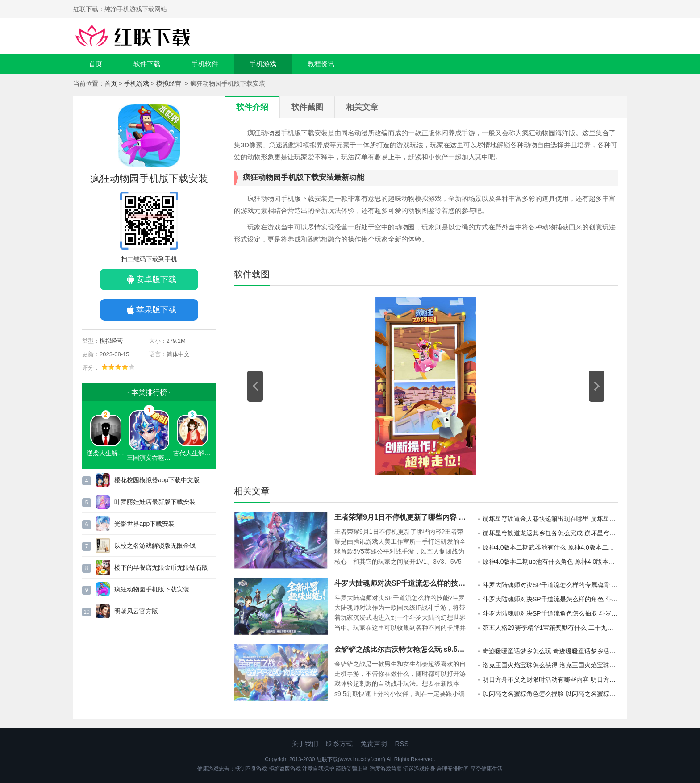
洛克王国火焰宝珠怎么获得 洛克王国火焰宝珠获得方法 (550, 665)
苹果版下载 (156, 310)
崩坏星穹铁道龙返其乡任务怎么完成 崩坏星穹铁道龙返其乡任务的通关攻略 (550, 533)
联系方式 (339, 743)
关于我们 (305, 743)
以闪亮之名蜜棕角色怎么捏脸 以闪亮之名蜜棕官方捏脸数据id (550, 694)
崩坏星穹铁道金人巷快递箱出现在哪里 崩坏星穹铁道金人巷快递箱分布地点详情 (550, 519)
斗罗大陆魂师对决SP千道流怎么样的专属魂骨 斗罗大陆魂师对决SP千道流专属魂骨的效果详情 (550, 585)
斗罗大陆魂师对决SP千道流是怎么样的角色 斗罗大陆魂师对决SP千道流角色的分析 (550, 599)
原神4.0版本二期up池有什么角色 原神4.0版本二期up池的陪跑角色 (550, 562)
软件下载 (147, 64)
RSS (402, 743)
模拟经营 (170, 83)
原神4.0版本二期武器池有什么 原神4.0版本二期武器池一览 (550, 547)
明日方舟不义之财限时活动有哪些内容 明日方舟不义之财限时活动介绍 (550, 679)
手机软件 (205, 64)
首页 (96, 64)
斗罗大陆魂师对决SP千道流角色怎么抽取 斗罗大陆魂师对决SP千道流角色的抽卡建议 (550, 613)
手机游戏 (263, 64)
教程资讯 (321, 64)
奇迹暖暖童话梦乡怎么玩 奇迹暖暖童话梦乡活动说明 (550, 651)
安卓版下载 (156, 279)
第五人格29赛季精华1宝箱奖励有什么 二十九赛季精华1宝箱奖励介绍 (550, 628)
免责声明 (374, 743)
